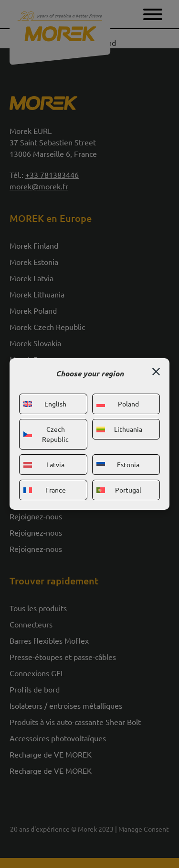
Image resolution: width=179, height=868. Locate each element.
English (45, 404)
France (45, 490)
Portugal (119, 490)
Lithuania (120, 429)
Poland (118, 404)
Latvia (44, 464)
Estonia (118, 464)
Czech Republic (46, 434)
